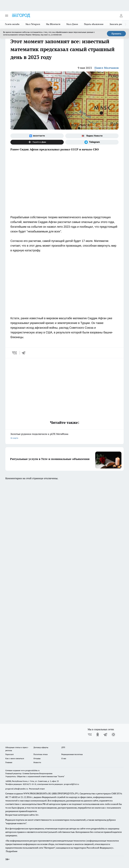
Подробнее (12, 851)
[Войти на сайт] (121, 16)
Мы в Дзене (72, 24)
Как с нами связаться (15, 758)
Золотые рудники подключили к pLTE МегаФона (64, 436)
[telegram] (25, 353)
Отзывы (37, 758)
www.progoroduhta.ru (30, 770)
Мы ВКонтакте (53, 24)
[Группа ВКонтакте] (37, 136)
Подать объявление (94, 24)
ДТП (63, 747)
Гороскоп (9, 754)
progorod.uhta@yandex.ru (17, 789)
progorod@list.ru (71, 784)
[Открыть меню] (7, 16)
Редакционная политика (72, 754)
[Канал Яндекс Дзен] (37, 142)
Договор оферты (41, 747)
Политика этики (41, 754)
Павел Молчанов (107, 68)
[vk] (15, 353)
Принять (116, 34)
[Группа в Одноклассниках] (98, 735)
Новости (37, 762)
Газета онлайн (12, 24)
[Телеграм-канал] (92, 142)
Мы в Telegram (33, 24)
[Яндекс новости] (92, 136)
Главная (9, 762)
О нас (64, 758)
